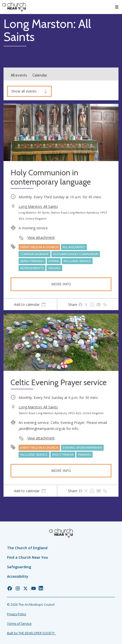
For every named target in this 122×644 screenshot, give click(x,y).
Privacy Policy (17, 614)
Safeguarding (19, 567)
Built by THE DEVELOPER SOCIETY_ (32, 633)
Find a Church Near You (27, 557)
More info (61, 284)
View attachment (41, 237)
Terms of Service (19, 624)
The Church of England (27, 548)
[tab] (30, 305)
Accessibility (18, 576)
